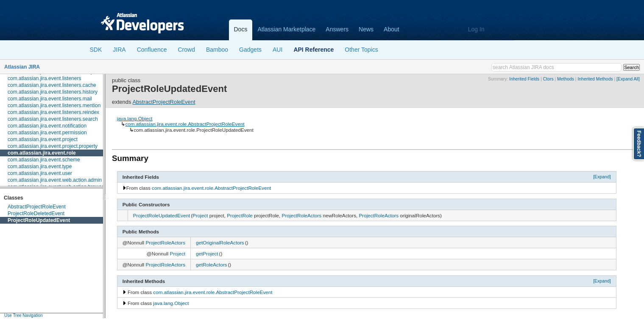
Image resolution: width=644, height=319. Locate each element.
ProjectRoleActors (302, 215)
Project (200, 215)
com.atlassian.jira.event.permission (47, 133)
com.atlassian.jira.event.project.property (53, 146)
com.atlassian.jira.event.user (40, 173)
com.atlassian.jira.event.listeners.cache (52, 85)
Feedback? (639, 144)
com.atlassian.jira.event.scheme (44, 160)
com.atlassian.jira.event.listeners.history (53, 92)
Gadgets (250, 50)
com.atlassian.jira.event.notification (47, 126)
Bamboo (217, 50)
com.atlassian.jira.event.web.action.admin (55, 180)
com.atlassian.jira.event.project (43, 139)
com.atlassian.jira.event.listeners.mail (50, 99)
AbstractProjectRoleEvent (37, 207)
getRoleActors (211, 265)
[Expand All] (628, 79)
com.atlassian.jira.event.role (42, 153)
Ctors (548, 79)
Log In (476, 29)
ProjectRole (240, 215)
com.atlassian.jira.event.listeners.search (53, 119)
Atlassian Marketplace (286, 29)
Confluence (152, 50)
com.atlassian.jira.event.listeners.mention (54, 105)
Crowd (186, 50)
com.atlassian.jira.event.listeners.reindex (53, 112)
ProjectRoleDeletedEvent (36, 214)
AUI (277, 50)
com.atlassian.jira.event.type (40, 166)
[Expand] (602, 177)
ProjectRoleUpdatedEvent (39, 220)
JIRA (119, 50)
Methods (566, 79)
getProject (207, 254)
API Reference (314, 50)
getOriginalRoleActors (220, 243)
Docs (241, 29)
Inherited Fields (524, 79)
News (366, 29)
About (392, 29)
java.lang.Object (135, 118)
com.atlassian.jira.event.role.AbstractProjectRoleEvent (185, 124)
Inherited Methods (595, 79)
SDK (96, 50)
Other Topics (361, 50)
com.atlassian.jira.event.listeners (44, 78)
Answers (337, 29)
